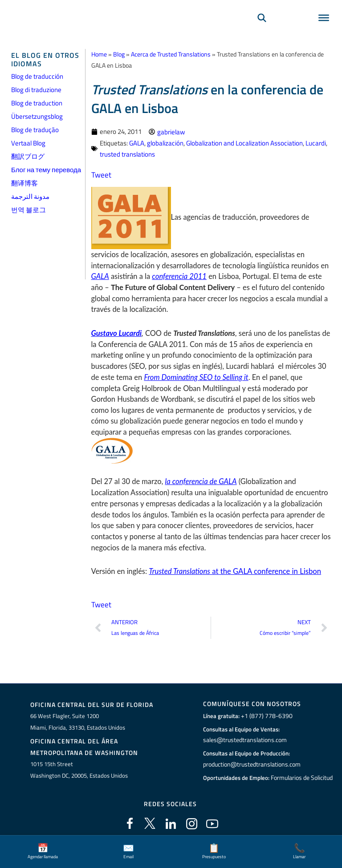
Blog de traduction (37, 103)
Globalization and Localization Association (244, 142)
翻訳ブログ (28, 156)
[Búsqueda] (262, 29)
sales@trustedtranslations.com (244, 737)
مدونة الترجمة (30, 196)
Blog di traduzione (36, 90)
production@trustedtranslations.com (251, 761)
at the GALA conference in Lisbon (233, 569)
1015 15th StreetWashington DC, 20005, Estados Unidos (79, 766)
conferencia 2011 (179, 275)
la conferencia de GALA (200, 479)
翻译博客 (24, 183)
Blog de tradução (35, 130)
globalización (165, 142)
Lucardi (316, 142)
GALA (137, 142)
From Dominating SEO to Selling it (195, 375)
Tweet (100, 173)
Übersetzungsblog (37, 116)
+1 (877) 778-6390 (265, 713)
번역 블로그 (28, 210)
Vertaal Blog (28, 143)
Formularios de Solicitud (302, 775)
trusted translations (127, 153)
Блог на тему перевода (46, 170)
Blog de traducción (37, 76)
